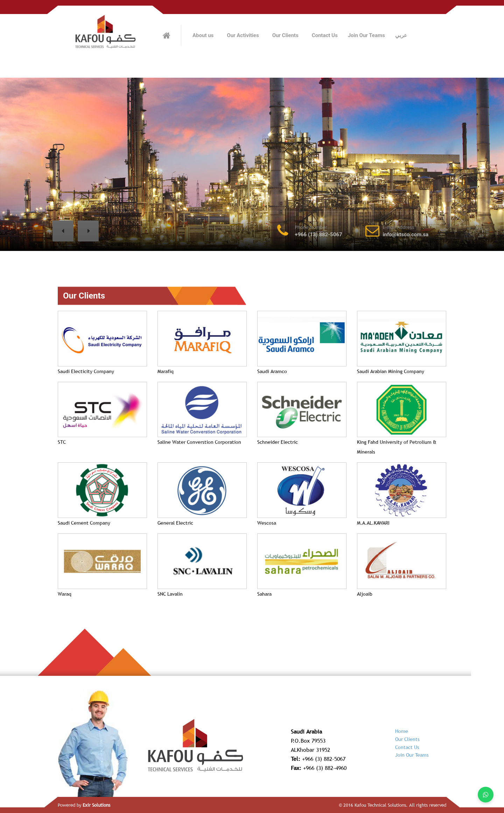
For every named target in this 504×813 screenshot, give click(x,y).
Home (402, 731)
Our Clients (285, 35)
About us (203, 35)
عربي (401, 35)
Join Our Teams (366, 35)
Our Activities (243, 35)
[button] (63, 231)
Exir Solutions (96, 805)
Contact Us (325, 35)
